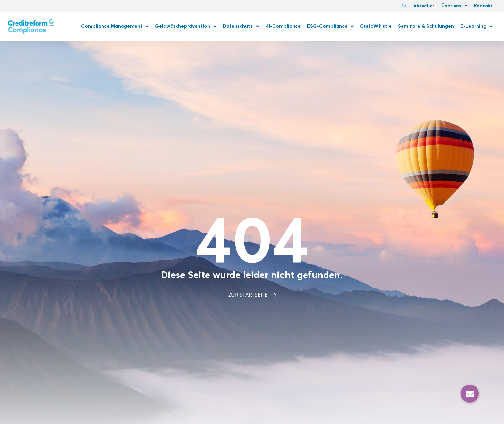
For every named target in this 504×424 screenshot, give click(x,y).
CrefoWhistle (376, 26)
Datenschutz (241, 26)
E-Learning (477, 26)
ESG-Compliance (330, 26)
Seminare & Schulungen (426, 26)
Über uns (454, 6)
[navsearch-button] (404, 6)
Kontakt (483, 6)
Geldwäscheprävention (186, 26)
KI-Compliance (283, 26)
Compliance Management (115, 26)
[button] (470, 394)
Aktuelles (424, 6)
